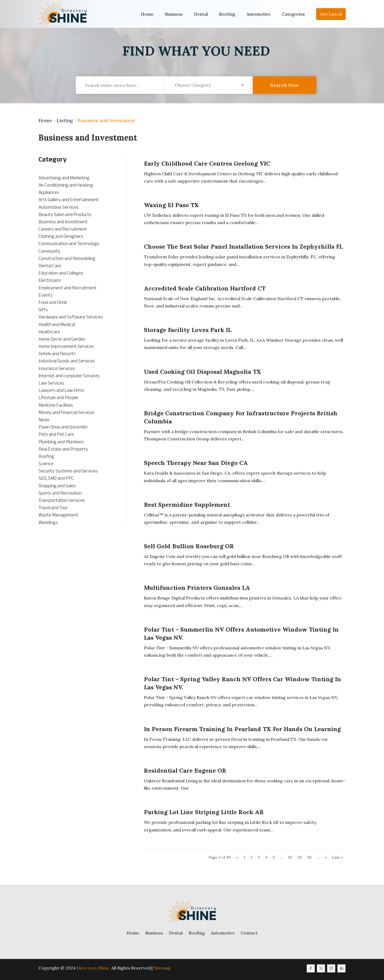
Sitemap (162, 968)
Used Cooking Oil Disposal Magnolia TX (203, 372)
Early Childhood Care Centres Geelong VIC (207, 163)
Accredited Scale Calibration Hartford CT (205, 288)
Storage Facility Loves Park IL (188, 330)
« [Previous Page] (237, 857)
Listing (65, 120)
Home (147, 14)
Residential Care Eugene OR (185, 770)
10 (290, 857)
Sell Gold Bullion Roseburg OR (189, 546)
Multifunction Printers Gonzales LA (197, 588)
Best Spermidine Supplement (187, 505)
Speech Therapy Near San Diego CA (196, 463)
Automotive (259, 14)
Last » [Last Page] (337, 857)
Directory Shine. (94, 968)
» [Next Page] (326, 857)
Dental (201, 14)
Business (174, 14)
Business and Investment (106, 120)
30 (309, 857)
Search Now (285, 89)
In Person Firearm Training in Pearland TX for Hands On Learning (242, 729)
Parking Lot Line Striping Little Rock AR (204, 812)
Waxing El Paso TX (171, 205)
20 (300, 857)
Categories (293, 14)
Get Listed (331, 14)
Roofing (227, 14)
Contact (249, 933)
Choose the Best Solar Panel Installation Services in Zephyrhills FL (243, 246)
